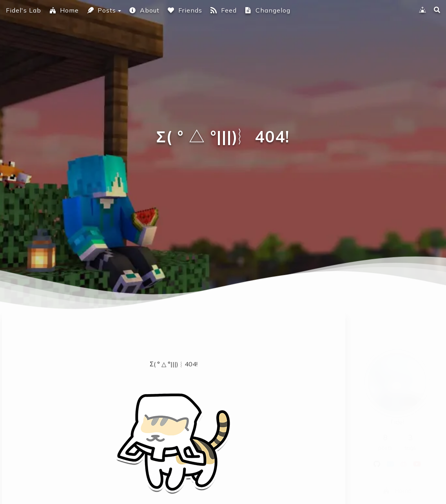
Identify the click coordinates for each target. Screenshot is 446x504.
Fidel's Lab (24, 10)
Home (64, 10)
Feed (223, 10)
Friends (185, 10)
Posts (101, 10)
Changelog (267, 10)
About (144, 10)
